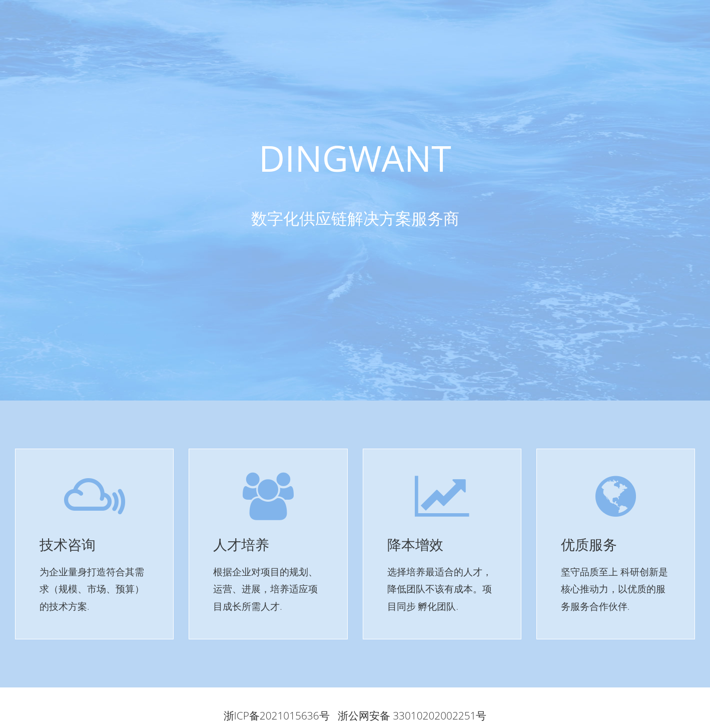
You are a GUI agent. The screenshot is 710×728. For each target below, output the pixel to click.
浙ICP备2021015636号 (277, 715)
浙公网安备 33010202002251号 (412, 715)
